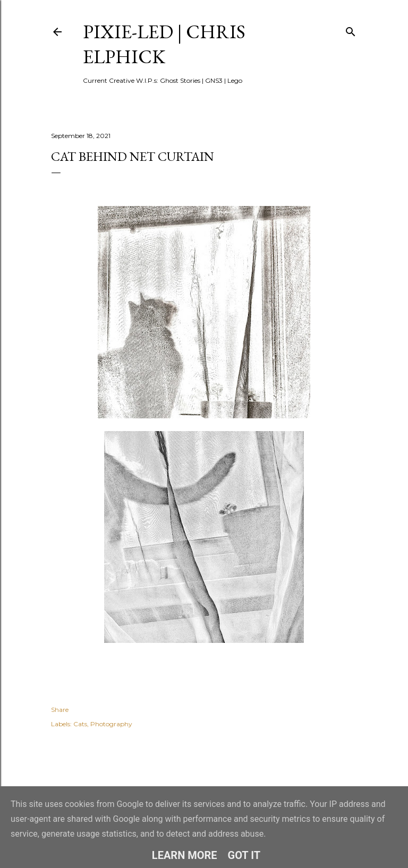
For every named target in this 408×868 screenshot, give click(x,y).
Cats (80, 724)
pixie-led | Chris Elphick (164, 44)
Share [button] (60, 710)
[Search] (351, 29)
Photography (111, 724)
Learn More (185, 855)
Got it (244, 855)
